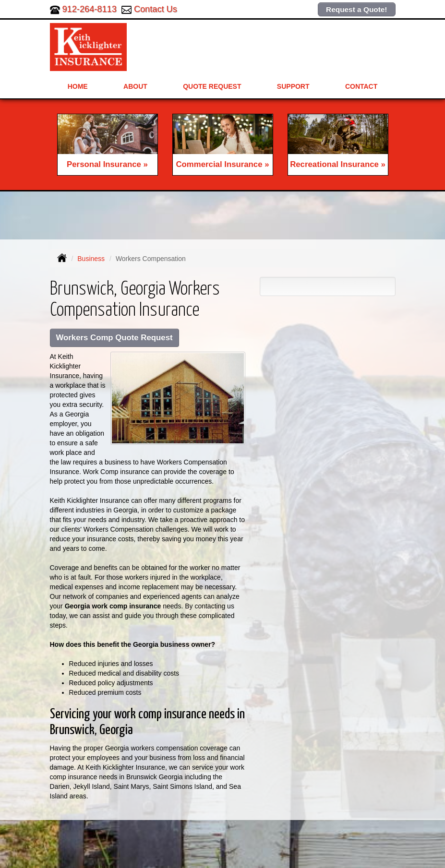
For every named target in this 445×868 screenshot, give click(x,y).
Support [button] (293, 86)
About (135, 86)
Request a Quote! (356, 9)
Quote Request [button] (212, 86)
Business (91, 259)
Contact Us (156, 9)
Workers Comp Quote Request (114, 338)
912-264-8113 (90, 9)
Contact (361, 86)
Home (78, 86)
